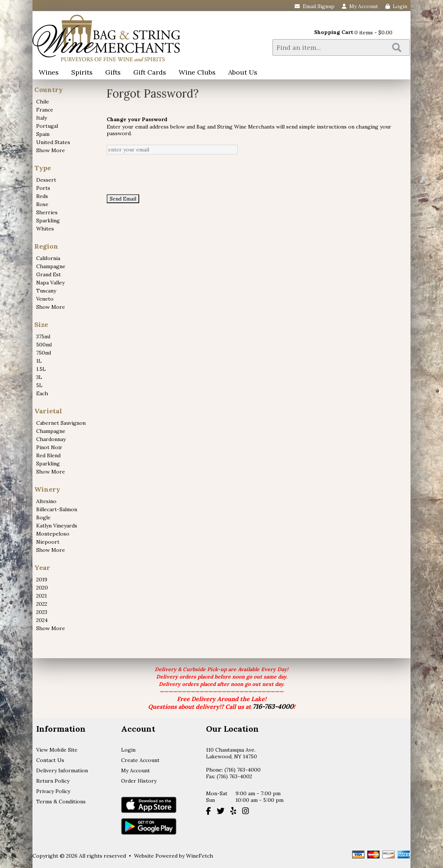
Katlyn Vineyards (57, 526)
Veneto (45, 299)
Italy (42, 118)
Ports (43, 188)
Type (43, 168)
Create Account (140, 760)
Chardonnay (51, 439)
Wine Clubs (195, 73)
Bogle (43, 517)
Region (46, 246)
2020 (42, 588)
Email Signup (315, 6)
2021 (42, 596)
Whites (45, 229)
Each (42, 393)
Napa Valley (50, 283)
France (45, 110)
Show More (51, 150)
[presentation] (163, 174)
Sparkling (48, 221)
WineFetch (200, 856)
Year (42, 568)
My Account (135, 770)
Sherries (47, 212)
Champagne (51, 266)
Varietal (48, 411)
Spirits (80, 73)
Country (49, 90)
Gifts (111, 73)
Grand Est (49, 274)
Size (41, 324)
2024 (42, 620)
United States (53, 142)
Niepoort (48, 542)
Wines (46, 73)
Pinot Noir (49, 447)
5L (39, 385)
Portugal (47, 126)
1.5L (41, 369)
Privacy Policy (53, 791)
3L (39, 377)
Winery (47, 489)
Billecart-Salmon (57, 509)
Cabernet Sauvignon (61, 423)
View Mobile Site (57, 750)
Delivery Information (62, 770)
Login (396, 6)
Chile (43, 102)
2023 (42, 612)
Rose (42, 204)
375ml (43, 336)
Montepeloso (53, 534)
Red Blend (48, 455)
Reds (42, 196)
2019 (42, 580)
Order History (139, 781)
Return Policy (53, 781)
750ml (44, 353)
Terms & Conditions (61, 802)
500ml (44, 345)
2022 (42, 604)
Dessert (46, 180)
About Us (240, 73)
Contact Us (50, 760)
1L (39, 361)
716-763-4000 (273, 706)
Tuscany (46, 291)
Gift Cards (150, 72)
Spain (43, 134)
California (48, 258)
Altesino (46, 501)
